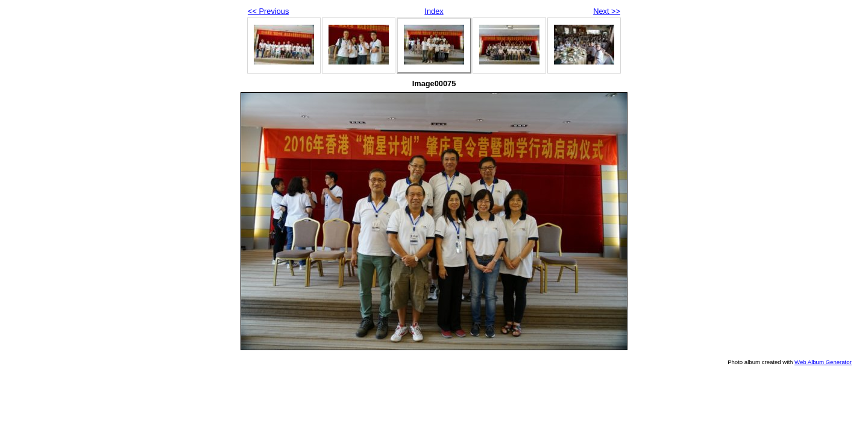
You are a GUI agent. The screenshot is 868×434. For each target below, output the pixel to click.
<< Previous (268, 11)
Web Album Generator (823, 362)
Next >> (607, 11)
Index (434, 11)
